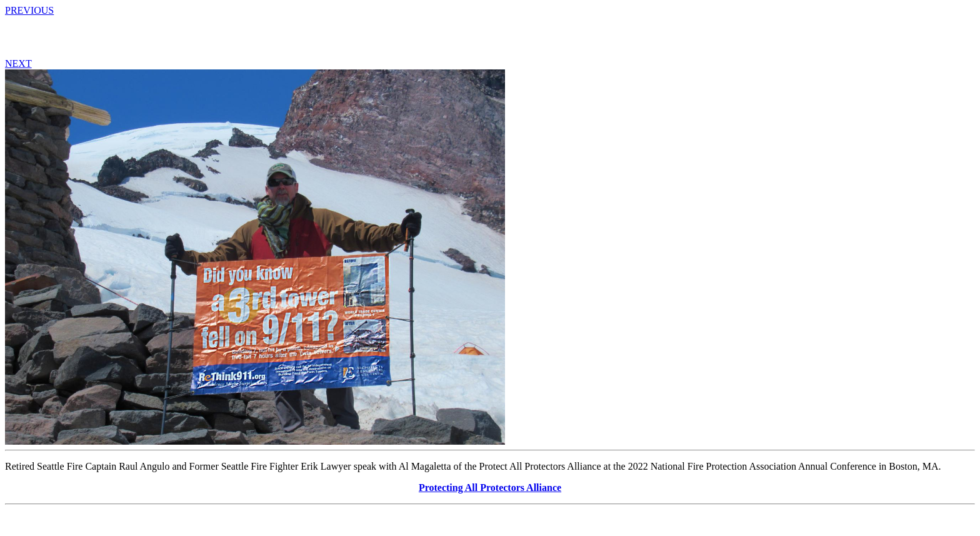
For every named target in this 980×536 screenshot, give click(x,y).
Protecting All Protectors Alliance (490, 488)
